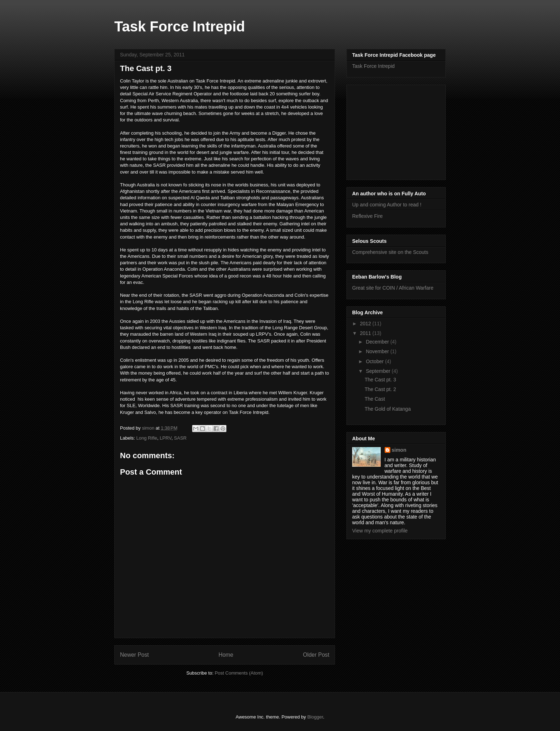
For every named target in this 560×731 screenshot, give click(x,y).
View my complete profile (380, 531)
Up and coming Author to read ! (387, 205)
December (378, 342)
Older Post (316, 655)
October (375, 361)
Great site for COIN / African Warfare (393, 288)
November (378, 351)
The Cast (375, 399)
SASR (180, 438)
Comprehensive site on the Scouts (390, 252)
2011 (366, 333)
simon (399, 450)
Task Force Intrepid (180, 26)
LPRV (166, 438)
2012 (366, 324)
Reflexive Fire (367, 216)
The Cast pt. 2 (380, 389)
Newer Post (134, 655)
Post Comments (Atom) (239, 673)
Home (226, 655)
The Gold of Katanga (388, 409)
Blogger (315, 717)
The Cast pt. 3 (380, 380)
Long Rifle (147, 438)
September (379, 371)
